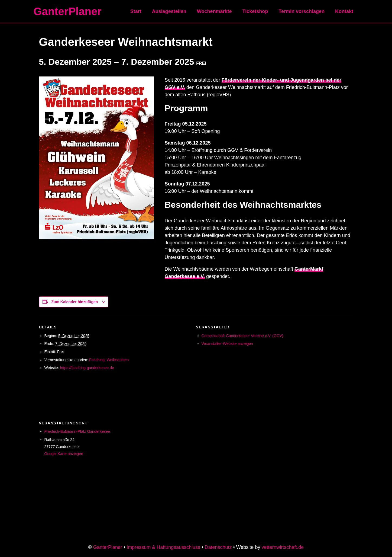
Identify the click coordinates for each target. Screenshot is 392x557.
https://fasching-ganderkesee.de (87, 368)
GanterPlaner (68, 11)
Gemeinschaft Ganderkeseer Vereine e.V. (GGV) (242, 336)
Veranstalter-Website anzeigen (227, 344)
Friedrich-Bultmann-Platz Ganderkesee (77, 431)
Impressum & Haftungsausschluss (163, 547)
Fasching (97, 360)
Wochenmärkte (217, 11)
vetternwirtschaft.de (283, 547)
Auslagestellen (173, 11)
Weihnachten (118, 360)
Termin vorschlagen (303, 11)
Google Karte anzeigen (64, 454)
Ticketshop (257, 11)
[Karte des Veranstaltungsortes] (304, 449)
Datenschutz (218, 547)
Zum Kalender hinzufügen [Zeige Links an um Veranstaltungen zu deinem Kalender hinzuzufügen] (74, 302)
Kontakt (345, 11)
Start (140, 11)
